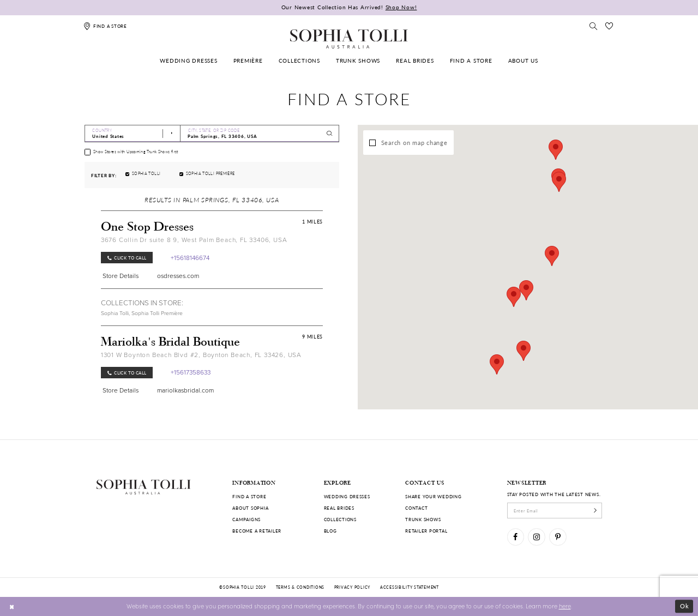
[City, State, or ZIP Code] (260, 134)
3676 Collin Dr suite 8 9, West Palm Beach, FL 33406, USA (194, 240)
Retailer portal (426, 531)
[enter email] (555, 510)
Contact (416, 508)
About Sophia (250, 508)
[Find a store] (106, 26)
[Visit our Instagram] (536, 537)
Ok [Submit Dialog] (685, 606)
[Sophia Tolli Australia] (349, 39)
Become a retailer (257, 531)
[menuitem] (189, 61)
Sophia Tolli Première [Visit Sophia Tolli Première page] (157, 313)
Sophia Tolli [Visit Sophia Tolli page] (115, 313)
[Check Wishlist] (609, 26)
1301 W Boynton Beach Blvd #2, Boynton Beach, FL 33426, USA (201, 355)
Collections (340, 519)
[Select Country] (133, 134)
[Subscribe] (595, 510)
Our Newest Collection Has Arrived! (349, 7)
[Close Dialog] (12, 606)
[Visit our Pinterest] (558, 537)
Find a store (249, 496)
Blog (330, 531)
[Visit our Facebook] (516, 537)
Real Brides (339, 508)
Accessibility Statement (410, 587)
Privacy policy (352, 587)
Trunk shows (423, 519)
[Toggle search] (594, 26)
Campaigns (246, 519)
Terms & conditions (300, 587)
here (565, 606)
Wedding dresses (347, 496)
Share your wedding (433, 496)
